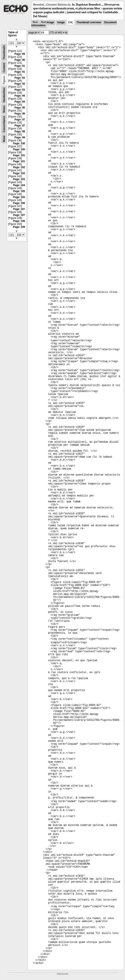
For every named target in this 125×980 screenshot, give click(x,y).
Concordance (4, 124)
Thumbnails (4, 52)
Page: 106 (19, 203)
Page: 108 (19, 221)
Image (61, 22)
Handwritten (4, 95)
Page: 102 (19, 167)
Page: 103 (19, 179)
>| (66, 33)
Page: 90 (20, 60)
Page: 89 (20, 54)
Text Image (47, 22)
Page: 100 (19, 143)
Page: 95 (20, 108)
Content (4, 67)
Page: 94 (20, 96)
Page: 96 (20, 114)
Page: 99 (20, 132)
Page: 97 (20, 120)
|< (36, 33)
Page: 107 (19, 209)
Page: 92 (20, 78)
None (4, 139)
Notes (4, 109)
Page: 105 (19, 191)
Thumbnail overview (89, 22)
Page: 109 (19, 227)
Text (35, 22)
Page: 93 (20, 84)
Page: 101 (19, 155)
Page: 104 (19, 185)
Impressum (62, 974)
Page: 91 (20, 66)
